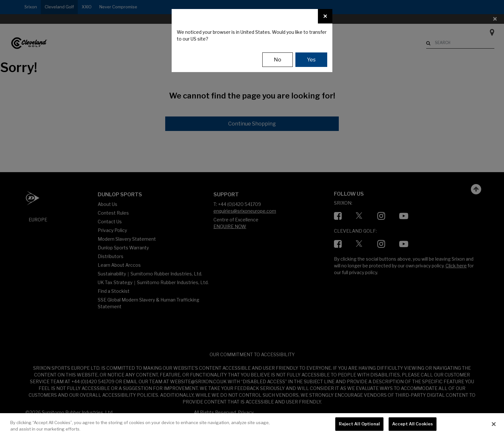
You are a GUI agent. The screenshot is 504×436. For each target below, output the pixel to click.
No (278, 60)
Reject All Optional (359, 424)
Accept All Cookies (413, 424)
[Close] (325, 16)
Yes (311, 60)
